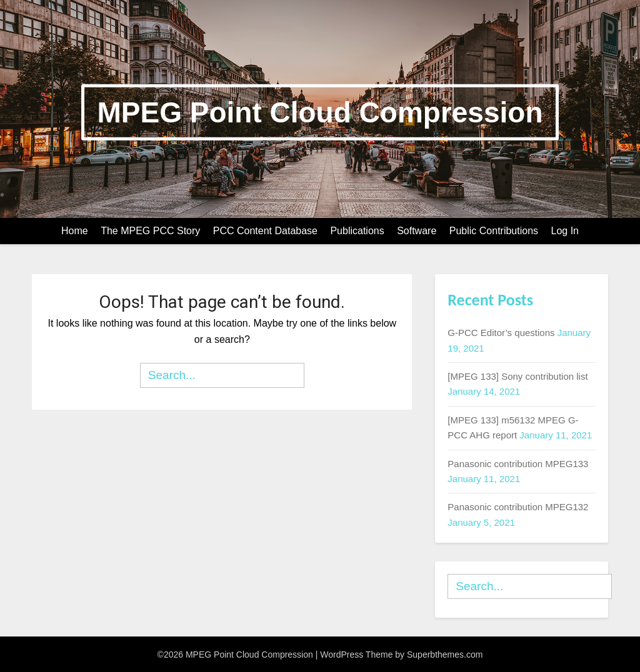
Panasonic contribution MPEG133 (518, 464)
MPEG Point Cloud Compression (320, 112)
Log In (565, 231)
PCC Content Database (265, 231)
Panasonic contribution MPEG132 (518, 507)
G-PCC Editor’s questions (501, 333)
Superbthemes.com (445, 655)
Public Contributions (494, 231)
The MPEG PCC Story (150, 231)
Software (417, 231)
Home (75, 231)
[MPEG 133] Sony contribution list (517, 376)
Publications (357, 231)
